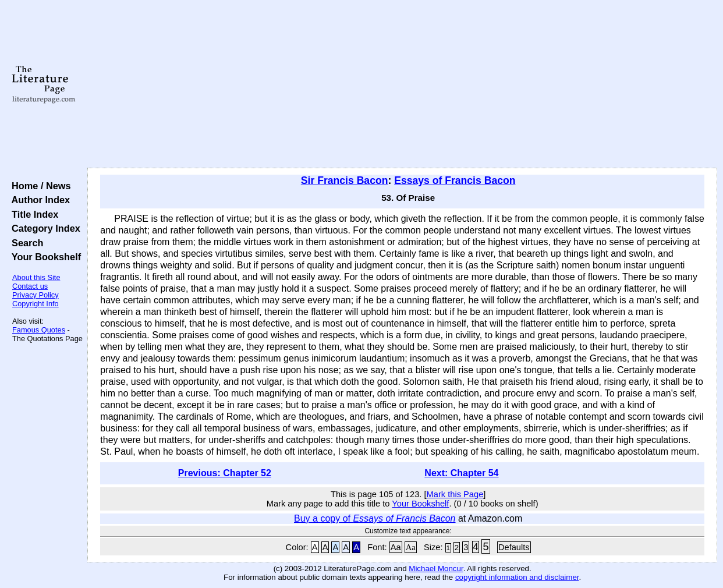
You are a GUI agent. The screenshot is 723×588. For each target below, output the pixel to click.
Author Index (38, 200)
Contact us (30, 286)
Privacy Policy (36, 295)
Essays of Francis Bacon (455, 180)
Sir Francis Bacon (345, 180)
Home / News (39, 186)
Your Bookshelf (44, 257)
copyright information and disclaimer (517, 577)
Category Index (43, 228)
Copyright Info (36, 304)
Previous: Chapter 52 (225, 473)
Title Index (32, 214)
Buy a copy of (375, 518)
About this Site (36, 277)
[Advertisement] (402, 84)
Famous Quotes (39, 330)
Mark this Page (455, 494)
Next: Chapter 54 (461, 473)
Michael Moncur (436, 568)
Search (25, 243)
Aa (396, 547)
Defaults (514, 547)
